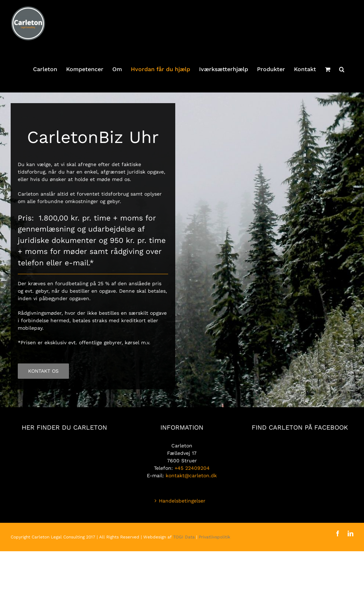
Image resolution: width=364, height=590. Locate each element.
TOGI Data (184, 537)
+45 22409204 (192, 468)
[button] (342, 69)
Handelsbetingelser (182, 501)
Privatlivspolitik (215, 537)
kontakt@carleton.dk (191, 475)
